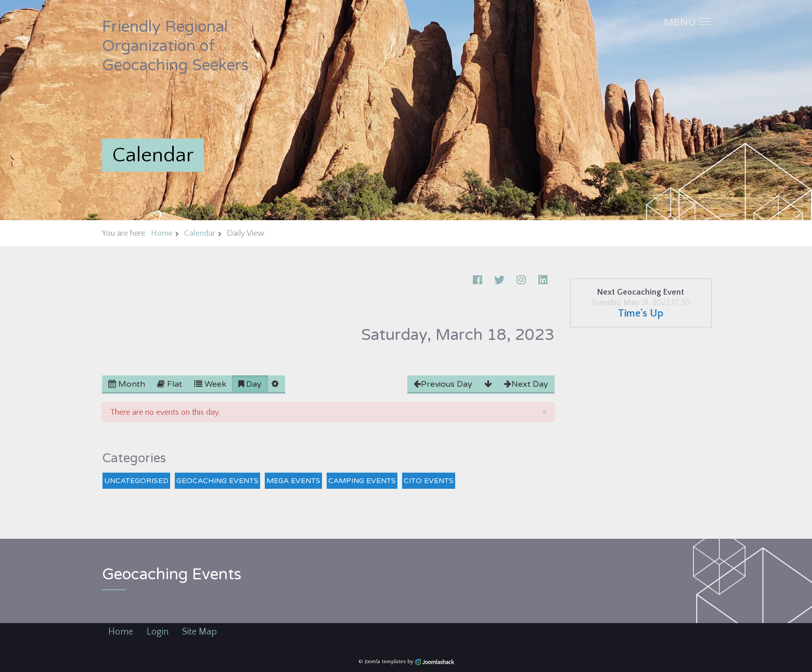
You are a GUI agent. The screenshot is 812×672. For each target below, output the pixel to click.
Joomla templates (385, 662)
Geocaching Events (217, 481)
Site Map (199, 632)
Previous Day (443, 384)
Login (158, 632)
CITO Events (429, 481)
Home (162, 233)
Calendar (200, 233)
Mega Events (293, 481)
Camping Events (362, 481)
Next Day (526, 384)
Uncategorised (136, 481)
